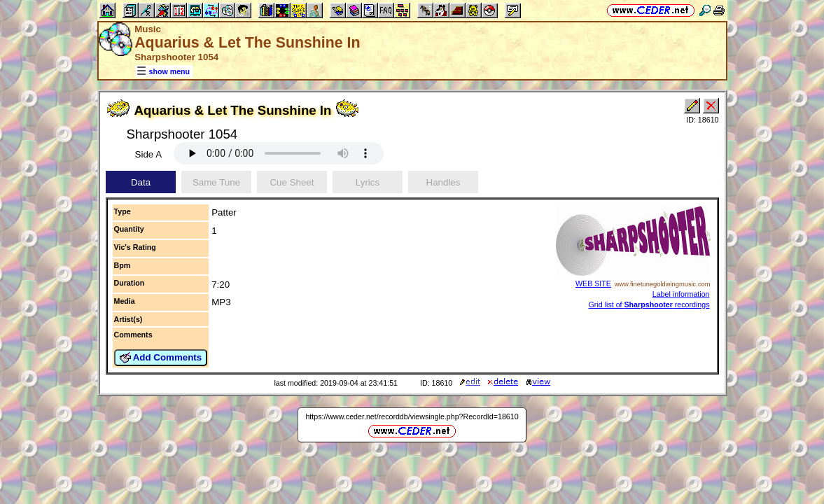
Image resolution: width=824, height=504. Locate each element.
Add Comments (161, 358)
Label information (681, 294)
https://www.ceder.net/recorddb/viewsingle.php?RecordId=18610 (412, 416)
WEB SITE (593, 283)
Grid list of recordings (649, 304)
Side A (149, 154)
